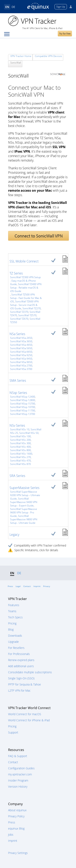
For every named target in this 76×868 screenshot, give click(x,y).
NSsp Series (18, 393)
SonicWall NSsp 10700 (23, 407)
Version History (18, 787)
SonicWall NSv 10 (20, 429)
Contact (27, 586)
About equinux (17, 810)
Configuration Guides (21, 768)
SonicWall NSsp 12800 (23, 400)
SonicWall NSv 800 (20, 450)
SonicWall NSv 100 (20, 436)
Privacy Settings (18, 853)
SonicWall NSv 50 (29, 433)
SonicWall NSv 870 (20, 464)
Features (14, 605)
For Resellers (16, 648)
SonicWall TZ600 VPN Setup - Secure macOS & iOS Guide (24, 305)
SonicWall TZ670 (19, 319)
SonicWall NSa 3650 (21, 341)
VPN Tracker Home (21, 56)
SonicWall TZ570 (27, 315)
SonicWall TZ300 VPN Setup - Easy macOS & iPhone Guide (25, 281)
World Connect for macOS (25, 714)
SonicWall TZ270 (32, 308)
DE (13, 7)
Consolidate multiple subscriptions (30, 672)
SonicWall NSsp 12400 (23, 397)
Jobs (11, 835)
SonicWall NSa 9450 (21, 359)
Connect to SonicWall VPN (39, 236)
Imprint (37, 586)
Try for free (65, 33)
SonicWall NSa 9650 (21, 362)
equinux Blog (16, 828)
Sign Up (61, 7)
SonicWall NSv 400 (20, 447)
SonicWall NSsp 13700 (23, 414)
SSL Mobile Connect (24, 261)
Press (10, 586)
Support (13, 732)
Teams (12, 611)
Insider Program (18, 780)
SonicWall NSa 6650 (21, 352)
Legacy (14, 535)
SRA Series (17, 476)
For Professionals (19, 654)
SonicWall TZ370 (19, 312)
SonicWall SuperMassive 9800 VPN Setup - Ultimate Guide (24, 519)
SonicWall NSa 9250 (21, 355)
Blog (11, 629)
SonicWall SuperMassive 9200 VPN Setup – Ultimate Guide (25, 495)
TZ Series (16, 273)
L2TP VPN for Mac (19, 690)
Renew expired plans (21, 660)
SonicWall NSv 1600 (21, 454)
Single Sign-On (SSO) (21, 678)
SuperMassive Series (24, 488)
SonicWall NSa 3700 (21, 369)
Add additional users (21, 666)
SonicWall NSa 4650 (21, 345)
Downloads (15, 636)
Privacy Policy (16, 816)
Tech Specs (15, 617)
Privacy (47, 586)
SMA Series (18, 380)
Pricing (12, 623)
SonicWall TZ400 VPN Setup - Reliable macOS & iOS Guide (26, 288)
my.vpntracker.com (20, 774)
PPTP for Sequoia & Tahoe (25, 684)
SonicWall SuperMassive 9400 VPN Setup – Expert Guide (24, 502)
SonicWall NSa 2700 (21, 366)
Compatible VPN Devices (48, 56)
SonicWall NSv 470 (20, 461)
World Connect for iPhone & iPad (29, 720)
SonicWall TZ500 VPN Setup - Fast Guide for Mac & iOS (26, 298)
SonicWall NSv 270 (20, 457)
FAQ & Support (18, 756)
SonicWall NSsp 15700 (23, 404)
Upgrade (13, 642)
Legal (18, 586)
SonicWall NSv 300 (20, 443)
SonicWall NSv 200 (20, 440)
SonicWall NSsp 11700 (23, 410)
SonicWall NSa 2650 (21, 338)
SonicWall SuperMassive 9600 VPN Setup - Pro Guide (24, 512)
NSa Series (17, 334)
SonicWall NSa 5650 (21, 348)
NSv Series (17, 425)
